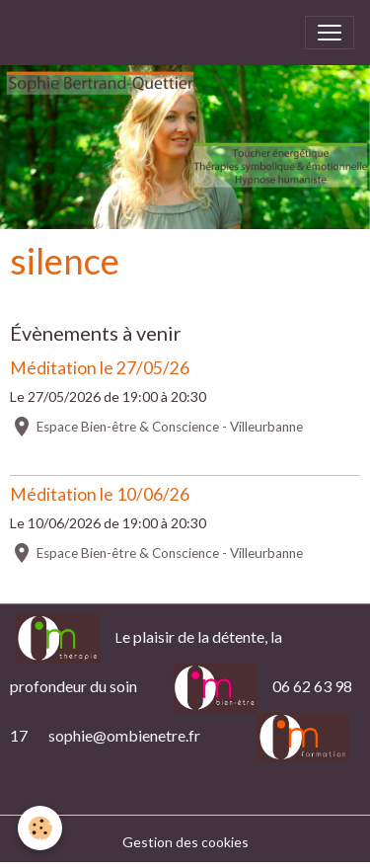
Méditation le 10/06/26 (100, 494)
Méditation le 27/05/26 (100, 368)
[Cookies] (40, 828)
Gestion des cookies (185, 842)
